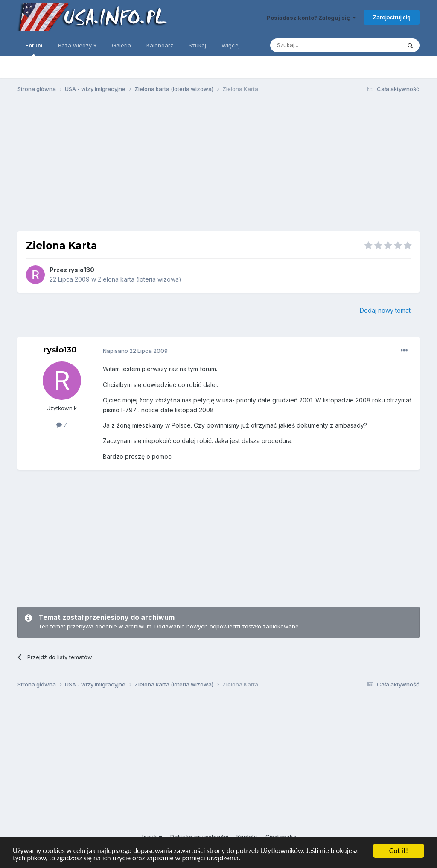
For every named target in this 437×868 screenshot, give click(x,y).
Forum (34, 49)
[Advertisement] (218, 166)
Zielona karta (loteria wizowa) (140, 279)
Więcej (231, 45)
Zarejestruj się (392, 17)
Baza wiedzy (77, 45)
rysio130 (81, 270)
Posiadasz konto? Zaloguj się (311, 18)
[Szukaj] (314, 45)
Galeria (121, 45)
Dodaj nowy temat (385, 310)
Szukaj (197, 45)
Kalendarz (160, 45)
